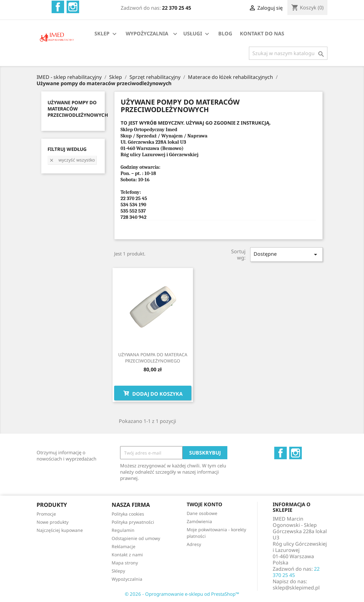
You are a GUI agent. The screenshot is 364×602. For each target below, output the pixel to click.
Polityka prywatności (133, 522)
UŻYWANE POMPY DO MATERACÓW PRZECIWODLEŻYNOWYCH (78, 109)
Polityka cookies (128, 514)
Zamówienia (199, 521)
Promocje (46, 514)
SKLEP (106, 34)
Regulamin (123, 530)
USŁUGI (197, 34)
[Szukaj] (288, 53)
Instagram (73, 7)
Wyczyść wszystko (72, 160)
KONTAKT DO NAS (262, 33)
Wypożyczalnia (127, 579)
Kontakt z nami (127, 555)
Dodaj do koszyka (153, 393)
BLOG (225, 33)
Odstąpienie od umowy (136, 538)
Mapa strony (125, 563)
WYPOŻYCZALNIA (147, 33)
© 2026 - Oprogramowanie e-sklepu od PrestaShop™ (182, 594)
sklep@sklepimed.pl (296, 588)
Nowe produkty (53, 522)
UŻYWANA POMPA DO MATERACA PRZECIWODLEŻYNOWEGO (153, 358)
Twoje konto (205, 504)
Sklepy (118, 571)
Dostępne (286, 254)
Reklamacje (124, 546)
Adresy (194, 544)
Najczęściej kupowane (60, 530)
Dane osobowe (202, 513)
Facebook (58, 7)
